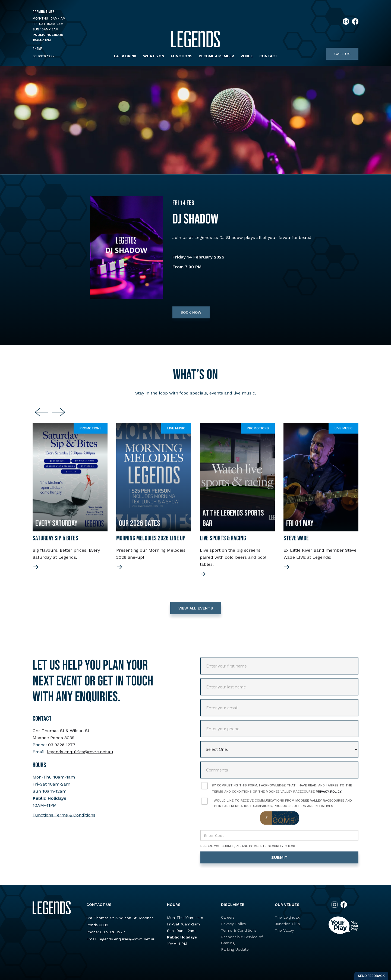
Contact (268, 56)
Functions (182, 56)
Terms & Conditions (239, 930)
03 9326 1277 (44, 56)
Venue (247, 56)
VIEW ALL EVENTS (196, 613)
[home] (195, 39)
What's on (154, 56)
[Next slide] (59, 417)
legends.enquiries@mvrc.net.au (80, 756)
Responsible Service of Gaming (242, 940)
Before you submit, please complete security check (248, 851)
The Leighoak (287, 917)
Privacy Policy (329, 796)
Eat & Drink (125, 56)
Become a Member (216, 56)
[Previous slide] (41, 417)
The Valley (284, 930)
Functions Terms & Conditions (64, 820)
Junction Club (287, 924)
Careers (228, 917)
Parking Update (235, 949)
